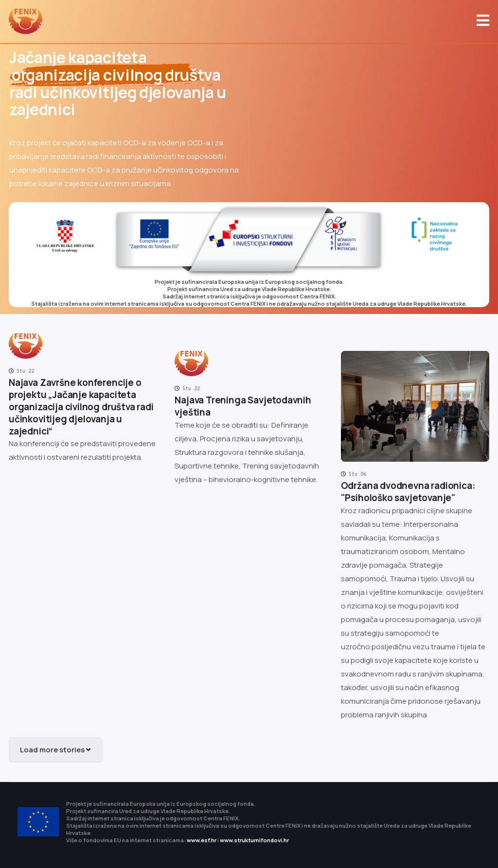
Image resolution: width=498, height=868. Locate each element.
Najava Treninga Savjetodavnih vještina (243, 406)
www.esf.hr (202, 840)
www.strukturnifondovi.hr (254, 840)
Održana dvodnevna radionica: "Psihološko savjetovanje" (408, 492)
